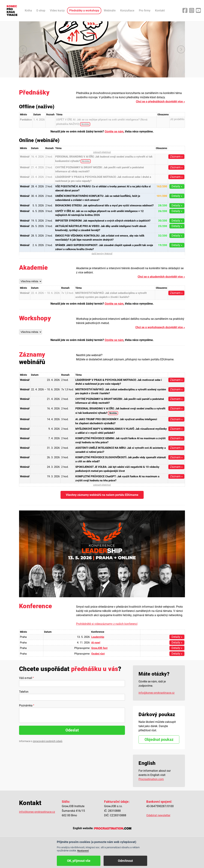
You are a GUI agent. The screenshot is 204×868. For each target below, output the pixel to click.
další (181, 49)
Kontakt (160, 10)
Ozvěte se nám (114, 131)
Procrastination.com (151, 779)
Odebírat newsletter (158, 815)
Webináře (110, 10)
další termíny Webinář (102, 254)
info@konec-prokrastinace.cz (157, 693)
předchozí (23, 49)
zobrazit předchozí (102, 152)
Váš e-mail (26, 678)
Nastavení (83, 851)
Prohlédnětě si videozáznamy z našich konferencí (107, 624)
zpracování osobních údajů (48, 741)
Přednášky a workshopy (84, 10)
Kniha (28, 10)
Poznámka (26, 705)
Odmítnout (125, 861)
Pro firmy (145, 10)
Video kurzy (57, 10)
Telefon (24, 692)
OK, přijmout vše (79, 861)
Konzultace (127, 10)
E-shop (41, 10)
